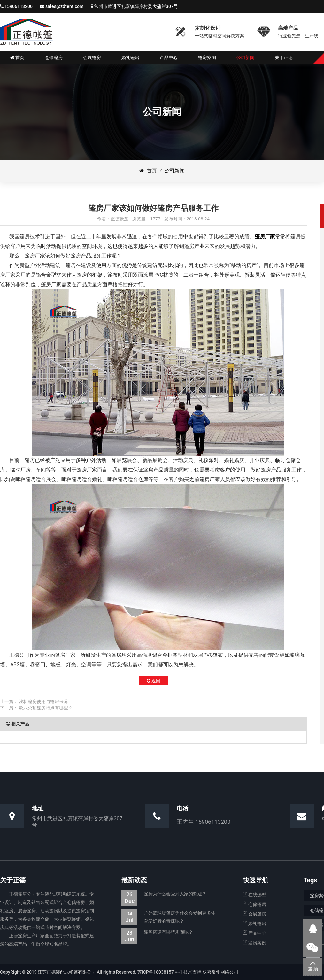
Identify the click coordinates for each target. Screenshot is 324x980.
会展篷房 (255, 914)
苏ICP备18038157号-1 (160, 972)
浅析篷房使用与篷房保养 (43, 701)
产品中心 (255, 933)
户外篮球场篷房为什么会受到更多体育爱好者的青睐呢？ (168, 917)
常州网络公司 (225, 972)
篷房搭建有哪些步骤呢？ (157, 932)
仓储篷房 (255, 904)
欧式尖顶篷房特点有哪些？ (46, 708)
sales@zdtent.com (64, 6)
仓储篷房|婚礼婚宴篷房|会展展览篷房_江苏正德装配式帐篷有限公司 (26, 32)
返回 (154, 681)
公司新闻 (174, 171)
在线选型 (255, 895)
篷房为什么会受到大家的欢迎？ (164, 894)
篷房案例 (255, 943)
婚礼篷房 (255, 923)
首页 (148, 171)
